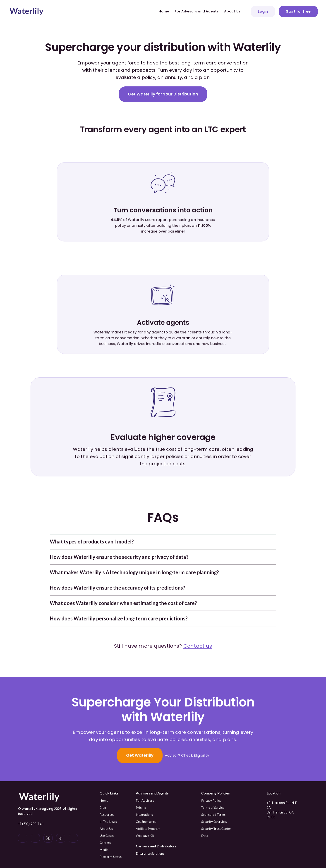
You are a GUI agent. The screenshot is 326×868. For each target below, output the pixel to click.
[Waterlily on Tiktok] (61, 838)
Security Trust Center (216, 829)
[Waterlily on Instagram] (35, 838)
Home (104, 800)
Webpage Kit (145, 836)
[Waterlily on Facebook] (73, 838)
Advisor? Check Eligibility (187, 756)
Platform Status (111, 857)
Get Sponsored (146, 822)
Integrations (144, 814)
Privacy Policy (211, 800)
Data (205, 836)
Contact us (198, 646)
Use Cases (107, 836)
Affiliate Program (148, 829)
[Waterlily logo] (26, 12)
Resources (107, 814)
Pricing (141, 807)
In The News (108, 822)
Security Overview (214, 822)
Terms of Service (213, 807)
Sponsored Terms (213, 814)
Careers (105, 843)
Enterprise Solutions (150, 853)
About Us (106, 829)
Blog (103, 807)
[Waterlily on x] (48, 838)
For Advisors (145, 800)
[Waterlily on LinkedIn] (23, 838)
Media (104, 850)
